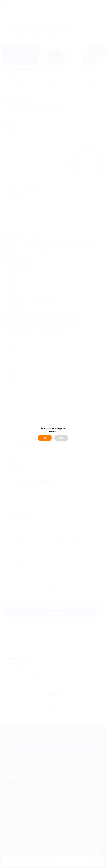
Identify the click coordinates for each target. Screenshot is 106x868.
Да (45, 438)
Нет (61, 438)
